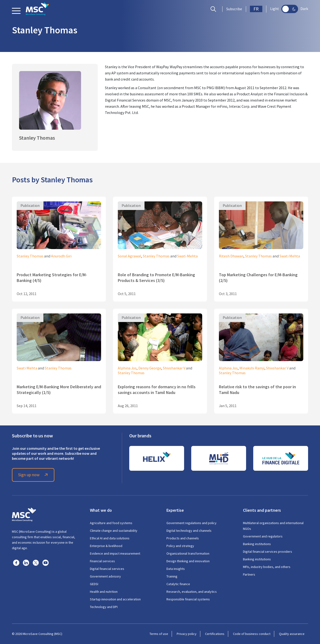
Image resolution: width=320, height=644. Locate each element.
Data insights (176, 569)
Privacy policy (187, 634)
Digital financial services (107, 569)
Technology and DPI (104, 607)
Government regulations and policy (191, 523)
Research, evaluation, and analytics (192, 592)
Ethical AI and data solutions (110, 538)
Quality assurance (292, 634)
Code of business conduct (252, 634)
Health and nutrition (104, 592)
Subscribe (234, 9)
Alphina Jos (127, 368)
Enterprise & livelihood (106, 546)
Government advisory (105, 576)
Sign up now (34, 475)
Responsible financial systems (188, 599)
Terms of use (159, 634)
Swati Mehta (187, 256)
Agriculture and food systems (111, 523)
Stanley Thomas (30, 256)
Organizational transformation (188, 553)
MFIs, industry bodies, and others (267, 567)
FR (256, 9)
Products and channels (183, 538)
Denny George (150, 368)
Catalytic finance (178, 584)
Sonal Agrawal (129, 256)
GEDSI (94, 584)
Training (172, 576)
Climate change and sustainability (114, 531)
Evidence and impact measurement (115, 553)
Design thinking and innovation (188, 561)
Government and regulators (263, 536)
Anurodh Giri (61, 256)
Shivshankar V (174, 368)
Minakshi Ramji (252, 368)
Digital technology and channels (189, 531)
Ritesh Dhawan (231, 256)
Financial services (102, 561)
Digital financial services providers (268, 552)
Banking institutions (257, 544)
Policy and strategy (180, 546)
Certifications (215, 634)
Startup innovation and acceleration (115, 599)
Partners (249, 574)
